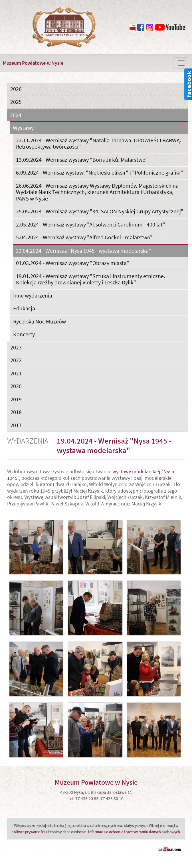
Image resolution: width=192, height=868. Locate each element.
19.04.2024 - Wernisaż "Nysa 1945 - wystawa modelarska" (83, 251)
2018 (16, 412)
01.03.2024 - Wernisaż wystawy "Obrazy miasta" (73, 263)
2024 (16, 115)
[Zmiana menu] (181, 63)
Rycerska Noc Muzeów (40, 321)
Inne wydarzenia (33, 295)
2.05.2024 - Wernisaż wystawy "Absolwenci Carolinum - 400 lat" (91, 224)
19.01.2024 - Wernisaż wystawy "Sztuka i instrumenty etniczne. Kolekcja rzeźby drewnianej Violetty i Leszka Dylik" (91, 279)
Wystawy (23, 128)
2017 (16, 425)
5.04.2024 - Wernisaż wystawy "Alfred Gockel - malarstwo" (84, 237)
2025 (16, 102)
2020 (16, 386)
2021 (16, 373)
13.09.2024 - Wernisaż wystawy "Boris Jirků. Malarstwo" (82, 160)
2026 (16, 89)
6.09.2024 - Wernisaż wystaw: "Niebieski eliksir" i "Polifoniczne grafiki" (100, 172)
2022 (16, 360)
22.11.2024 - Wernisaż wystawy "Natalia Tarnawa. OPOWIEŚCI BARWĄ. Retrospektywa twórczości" (99, 143)
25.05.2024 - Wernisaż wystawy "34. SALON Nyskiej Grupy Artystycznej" (100, 211)
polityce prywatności (28, 832)
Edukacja (24, 308)
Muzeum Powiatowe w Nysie (33, 63)
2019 (16, 399)
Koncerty (24, 334)
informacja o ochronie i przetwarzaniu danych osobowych (134, 832)
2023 (16, 347)
